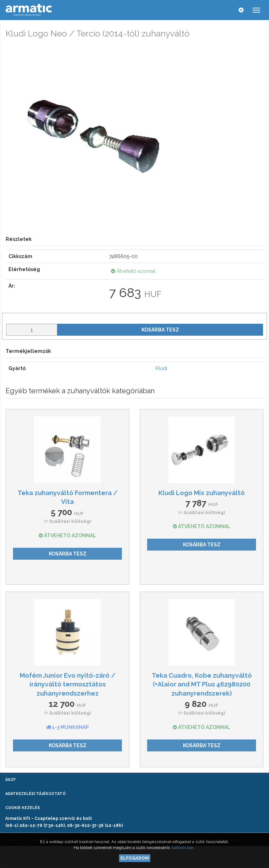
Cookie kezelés (23, 808)
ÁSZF (10, 780)
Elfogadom (135, 858)
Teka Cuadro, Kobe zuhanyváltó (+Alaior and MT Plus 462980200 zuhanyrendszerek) (202, 684)
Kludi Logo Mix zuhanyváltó (202, 493)
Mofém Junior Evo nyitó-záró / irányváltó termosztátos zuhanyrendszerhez (68, 684)
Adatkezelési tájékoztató (35, 794)
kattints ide (183, 848)
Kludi (161, 368)
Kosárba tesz (160, 330)
